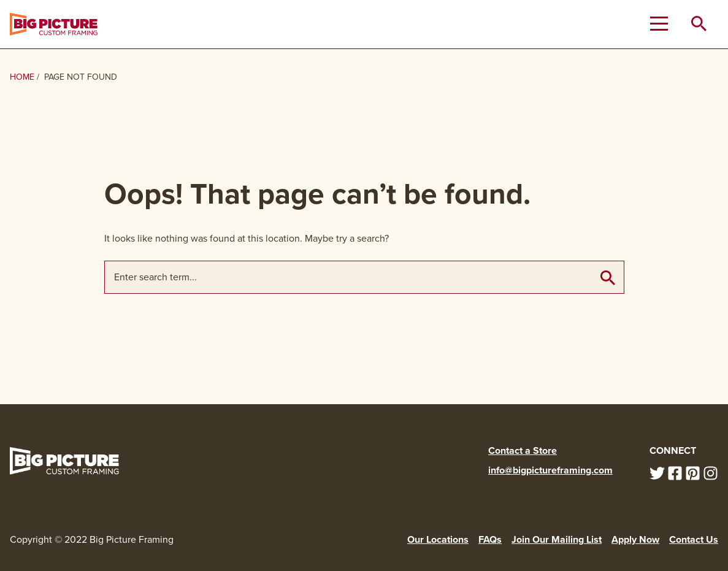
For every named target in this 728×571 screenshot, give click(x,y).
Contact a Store (523, 450)
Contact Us (694, 539)
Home (22, 77)
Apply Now (635, 539)
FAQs (490, 539)
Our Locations (438, 539)
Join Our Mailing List (557, 539)
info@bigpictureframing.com (550, 470)
